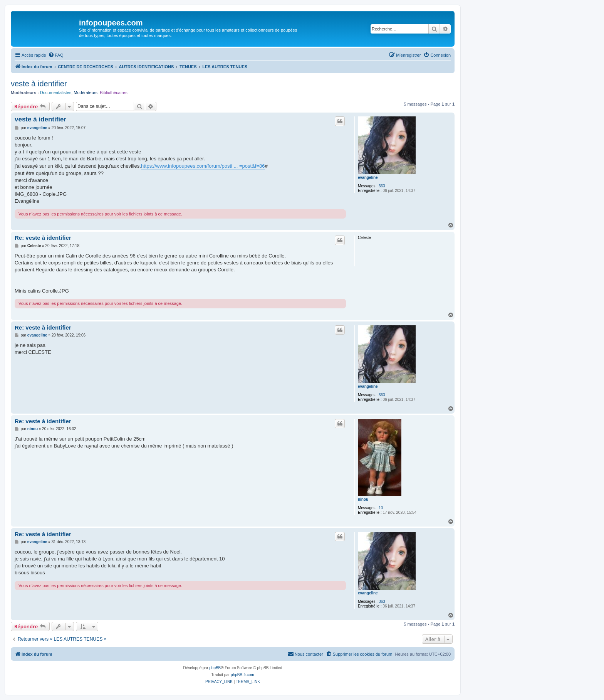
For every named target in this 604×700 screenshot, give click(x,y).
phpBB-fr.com (242, 675)
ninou (363, 499)
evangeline (368, 178)
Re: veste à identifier (43, 238)
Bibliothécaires (114, 93)
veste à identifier (39, 84)
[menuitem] (56, 55)
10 (381, 508)
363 (382, 186)
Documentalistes (56, 93)
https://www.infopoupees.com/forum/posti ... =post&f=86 (203, 166)
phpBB (215, 668)
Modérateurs (86, 93)
